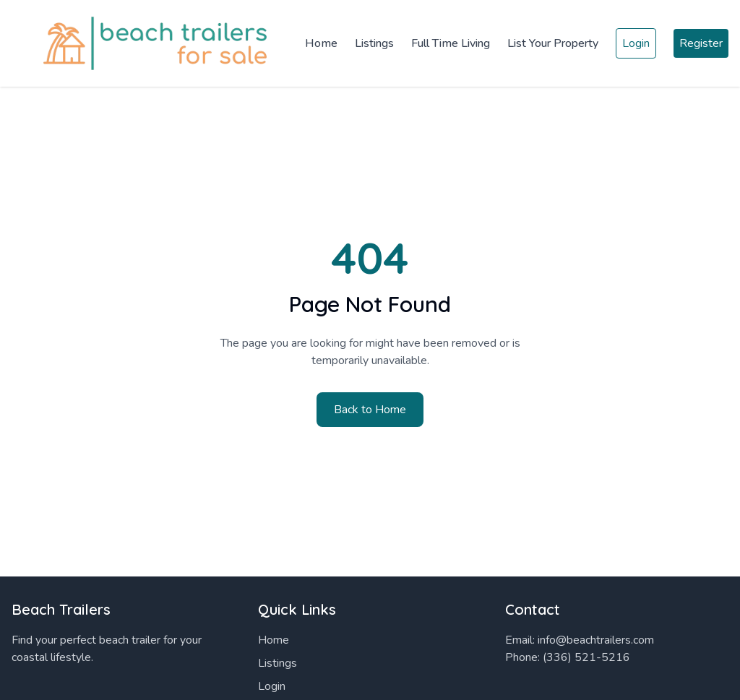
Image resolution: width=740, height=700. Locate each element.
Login (636, 43)
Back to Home (370, 410)
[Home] (145, 43)
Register (701, 43)
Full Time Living (451, 43)
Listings (374, 43)
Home (321, 43)
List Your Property (553, 43)
